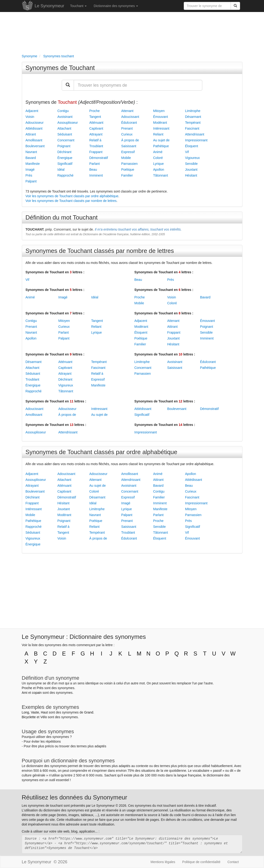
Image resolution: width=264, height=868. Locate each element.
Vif (187, 152)
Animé (158, 152)
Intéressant (161, 128)
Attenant (127, 111)
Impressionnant (196, 140)
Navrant (31, 152)
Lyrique (159, 164)
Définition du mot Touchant (62, 217)
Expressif (128, 152)
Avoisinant (65, 117)
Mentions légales (163, 862)
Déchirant (65, 152)
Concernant (66, 140)
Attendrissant (195, 134)
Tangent (95, 117)
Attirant (31, 134)
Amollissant (34, 140)
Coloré (158, 158)
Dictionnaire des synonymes (116, 6)
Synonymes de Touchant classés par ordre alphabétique (101, 452)
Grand (89, 712)
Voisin (30, 117)
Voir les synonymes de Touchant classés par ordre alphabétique (72, 196)
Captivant (96, 128)
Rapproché (66, 175)
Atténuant (96, 123)
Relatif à (95, 140)
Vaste (35, 712)
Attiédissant (34, 128)
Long (25, 712)
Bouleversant (35, 146)
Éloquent (192, 146)
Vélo (44, 717)
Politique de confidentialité (201, 862)
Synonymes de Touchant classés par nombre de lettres (100, 251)
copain (37, 693)
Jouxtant (191, 170)
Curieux (127, 134)
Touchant (78, 6)
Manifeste (33, 164)
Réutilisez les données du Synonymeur (75, 797)
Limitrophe (193, 111)
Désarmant (193, 117)
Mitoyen (159, 111)
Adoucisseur (35, 123)
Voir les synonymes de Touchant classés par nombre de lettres (71, 201)
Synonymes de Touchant (60, 68)
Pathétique (161, 146)
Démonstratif (99, 158)
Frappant (96, 152)
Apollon (159, 170)
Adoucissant (130, 117)
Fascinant (192, 128)
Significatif (65, 164)
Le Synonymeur (50, 6)
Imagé (30, 170)
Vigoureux (193, 158)
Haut (44, 712)
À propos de (130, 140)
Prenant (127, 128)
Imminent (96, 175)
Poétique (128, 170)
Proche (95, 111)
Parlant (95, 164)
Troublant (96, 146)
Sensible (191, 164)
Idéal (61, 170)
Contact (233, 862)
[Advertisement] (132, 32)
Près (29, 175)
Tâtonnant (161, 175)
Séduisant (65, 134)
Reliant (158, 134)
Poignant (64, 146)
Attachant (64, 128)
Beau (93, 170)
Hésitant (191, 175)
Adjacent (32, 111)
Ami (25, 693)
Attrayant (96, 134)
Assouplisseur (68, 123)
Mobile (126, 158)
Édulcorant (129, 123)
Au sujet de (161, 140)
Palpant (31, 181)
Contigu (63, 111)
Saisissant (129, 146)
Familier (127, 175)
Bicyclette (29, 717)
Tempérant (193, 123)
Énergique (65, 158)
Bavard (31, 158)
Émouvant (161, 117)
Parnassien (130, 164)
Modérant (160, 123)
